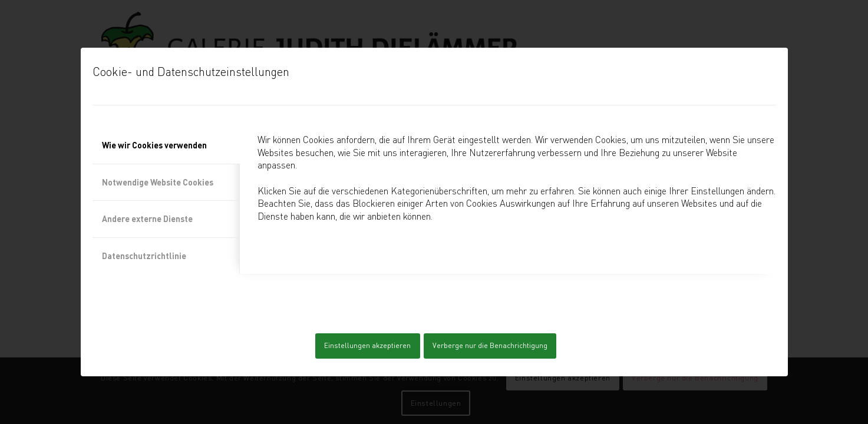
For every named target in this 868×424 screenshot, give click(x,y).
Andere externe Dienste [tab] (147, 219)
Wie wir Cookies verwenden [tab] (154, 145)
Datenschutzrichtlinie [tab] (144, 256)
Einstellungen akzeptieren (367, 345)
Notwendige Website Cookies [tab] (158, 182)
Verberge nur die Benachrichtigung (490, 345)
